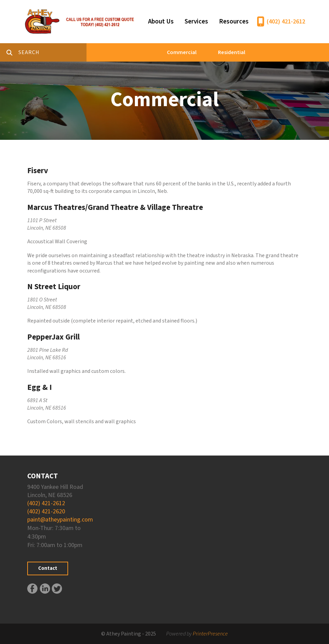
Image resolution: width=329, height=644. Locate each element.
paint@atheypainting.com (60, 520)
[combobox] (52, 52)
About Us (161, 22)
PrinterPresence (210, 634)
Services (196, 22)
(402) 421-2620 (46, 511)
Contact (48, 568)
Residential (232, 52)
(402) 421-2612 (286, 22)
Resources (234, 22)
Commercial (182, 52)
